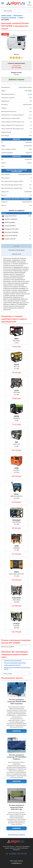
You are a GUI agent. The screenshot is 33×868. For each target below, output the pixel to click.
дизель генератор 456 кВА (12, 665)
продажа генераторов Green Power (15, 663)
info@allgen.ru (17, 863)
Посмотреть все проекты (16, 835)
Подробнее (17, 731)
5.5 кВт (30, 94)
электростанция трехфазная (13, 660)
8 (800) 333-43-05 (18, 854)
